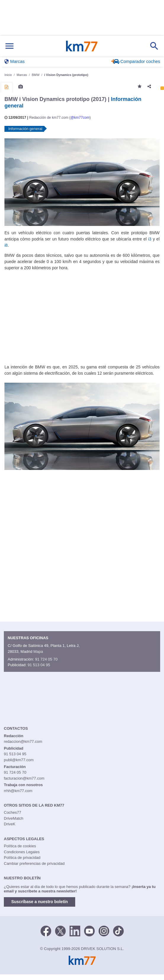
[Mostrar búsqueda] (154, 46)
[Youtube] (89, 931)
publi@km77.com (19, 760)
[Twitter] (60, 931)
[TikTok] (118, 931)
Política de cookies (20, 846)
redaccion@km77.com (23, 741)
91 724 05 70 (46, 659)
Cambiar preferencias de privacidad (34, 863)
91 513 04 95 (39, 665)
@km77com (80, 118)
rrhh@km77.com (18, 791)
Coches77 (13, 812)
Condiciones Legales (22, 852)
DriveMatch (14, 818)
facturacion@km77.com (24, 778)
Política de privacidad (22, 858)
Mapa (38, 652)
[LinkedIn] (75, 931)
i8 (6, 245)
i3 (150, 239)
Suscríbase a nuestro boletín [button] (40, 902)
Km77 (82, 46)
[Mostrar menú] (9, 46)
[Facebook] (46, 931)
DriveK (10, 824)
